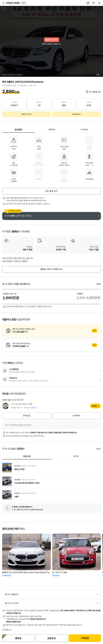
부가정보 (84, 130)
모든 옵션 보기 (51, 191)
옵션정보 (19, 130)
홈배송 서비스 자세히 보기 (51, 269)
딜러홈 (94, 406)
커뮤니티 (27, 456)
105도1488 (16, 3)
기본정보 (51, 130)
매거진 (76, 456)
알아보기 (51, 331)
